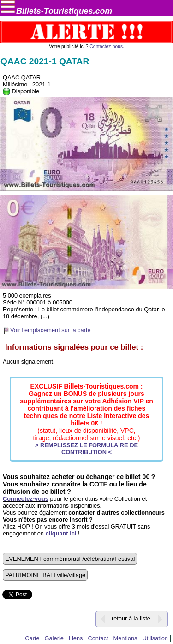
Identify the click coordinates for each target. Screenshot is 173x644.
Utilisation (155, 638)
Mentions (125, 638)
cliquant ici (61, 533)
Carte (32, 638)
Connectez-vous (26, 499)
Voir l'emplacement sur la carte (51, 330)
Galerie (54, 638)
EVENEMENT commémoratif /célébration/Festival (70, 559)
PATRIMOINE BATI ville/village (45, 575)
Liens (76, 638)
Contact (98, 638)
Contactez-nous (106, 46)
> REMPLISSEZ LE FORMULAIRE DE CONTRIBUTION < (86, 449)
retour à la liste (131, 618)
